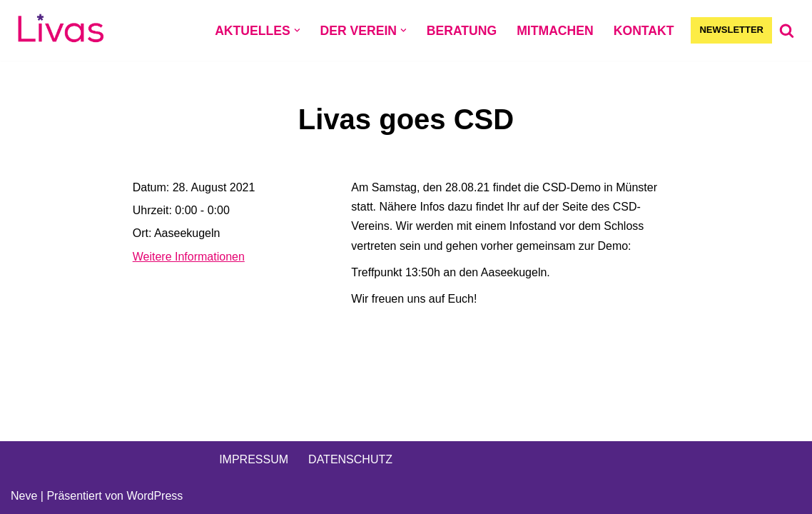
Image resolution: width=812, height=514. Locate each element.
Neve (24, 496)
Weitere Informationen (189, 257)
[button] (297, 30)
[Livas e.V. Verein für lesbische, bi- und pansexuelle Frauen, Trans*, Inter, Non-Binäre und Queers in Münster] (61, 30)
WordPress (154, 496)
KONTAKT (644, 31)
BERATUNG (462, 31)
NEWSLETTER (731, 30)
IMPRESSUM (254, 459)
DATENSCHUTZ (350, 459)
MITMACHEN (555, 31)
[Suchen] (787, 30)
